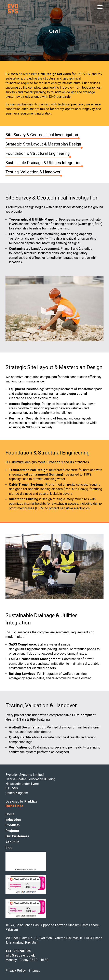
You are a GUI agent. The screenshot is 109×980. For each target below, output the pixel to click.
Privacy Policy (16, 971)
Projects (12, 831)
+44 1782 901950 (18, 951)
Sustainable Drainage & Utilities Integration (43, 163)
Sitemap (35, 971)
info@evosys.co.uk (20, 955)
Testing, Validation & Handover (33, 172)
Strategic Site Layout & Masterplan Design (43, 144)
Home (10, 814)
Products (13, 825)
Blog (9, 847)
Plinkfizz (31, 801)
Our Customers (17, 836)
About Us (12, 842)
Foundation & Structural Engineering (38, 153)
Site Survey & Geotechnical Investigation (42, 135)
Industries (13, 820)
